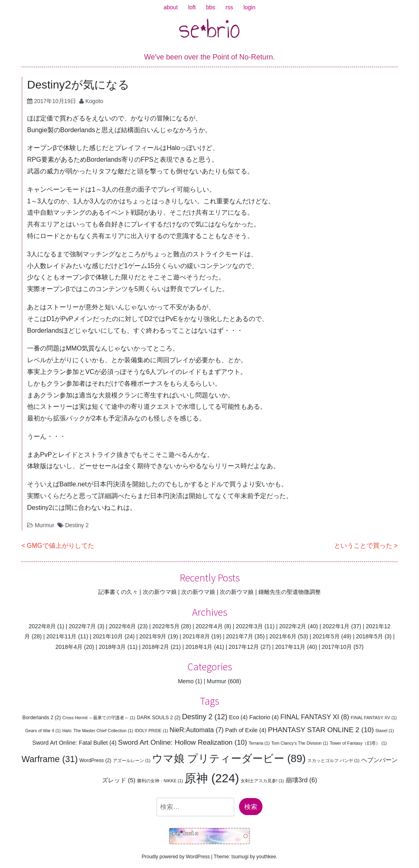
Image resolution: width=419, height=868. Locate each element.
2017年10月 (337, 647)
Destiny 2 (77, 525)
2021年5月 (326, 636)
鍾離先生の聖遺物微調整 (290, 592)
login (250, 7)
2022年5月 (166, 626)
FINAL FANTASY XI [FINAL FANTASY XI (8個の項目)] (315, 717)
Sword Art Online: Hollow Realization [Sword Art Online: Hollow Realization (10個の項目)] (183, 742)
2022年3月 (249, 626)
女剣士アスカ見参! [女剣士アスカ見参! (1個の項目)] (262, 781)
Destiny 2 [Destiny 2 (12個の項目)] (205, 717)
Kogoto (94, 101)
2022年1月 (336, 626)
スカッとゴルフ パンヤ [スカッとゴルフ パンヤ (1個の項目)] (333, 760)
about (171, 7)
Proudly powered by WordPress (176, 857)
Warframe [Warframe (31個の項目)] (50, 759)
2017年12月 (244, 647)
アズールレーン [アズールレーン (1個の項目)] (132, 760)
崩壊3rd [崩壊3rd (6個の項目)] (301, 780)
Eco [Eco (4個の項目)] (238, 717)
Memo (186, 681)
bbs (211, 7)
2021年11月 (62, 636)
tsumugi (240, 857)
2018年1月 (199, 647)
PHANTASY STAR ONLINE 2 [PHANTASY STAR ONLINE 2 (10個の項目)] (321, 730)
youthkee (266, 857)
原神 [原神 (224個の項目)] (212, 778)
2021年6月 (283, 636)
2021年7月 (240, 636)
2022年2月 (293, 626)
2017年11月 (291, 647)
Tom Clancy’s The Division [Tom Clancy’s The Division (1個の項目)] (300, 743)
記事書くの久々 (118, 592)
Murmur (44, 525)
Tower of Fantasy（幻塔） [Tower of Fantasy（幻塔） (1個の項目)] (358, 743)
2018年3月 (112, 647)
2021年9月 (153, 636)
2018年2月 (156, 647)
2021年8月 (196, 636)
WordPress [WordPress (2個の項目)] (95, 760)
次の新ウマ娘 (160, 592)
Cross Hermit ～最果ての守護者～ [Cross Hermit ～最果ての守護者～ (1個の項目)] (99, 718)
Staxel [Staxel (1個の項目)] (385, 731)
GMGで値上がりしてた (60, 546)
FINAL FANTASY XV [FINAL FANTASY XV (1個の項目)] (374, 718)
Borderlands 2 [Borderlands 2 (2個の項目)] (41, 718)
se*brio (209, 29)
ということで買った (363, 546)
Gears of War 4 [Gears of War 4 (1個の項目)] (43, 731)
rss (230, 7)
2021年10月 (108, 636)
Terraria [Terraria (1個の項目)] (259, 743)
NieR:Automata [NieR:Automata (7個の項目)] (197, 730)
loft (192, 7)
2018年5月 (369, 636)
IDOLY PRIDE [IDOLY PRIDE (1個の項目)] (151, 731)
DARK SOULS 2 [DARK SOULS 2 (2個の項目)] (159, 718)
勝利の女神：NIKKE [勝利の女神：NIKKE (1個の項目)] (160, 781)
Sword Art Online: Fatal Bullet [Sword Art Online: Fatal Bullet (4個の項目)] (74, 743)
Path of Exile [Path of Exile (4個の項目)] (246, 730)
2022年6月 (122, 626)
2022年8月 (42, 626)
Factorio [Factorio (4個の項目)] (264, 717)
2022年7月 (82, 626)
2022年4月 (209, 626)
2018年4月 (69, 647)
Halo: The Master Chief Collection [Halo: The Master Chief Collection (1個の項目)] (98, 731)
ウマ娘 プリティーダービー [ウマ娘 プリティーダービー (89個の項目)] (229, 758)
